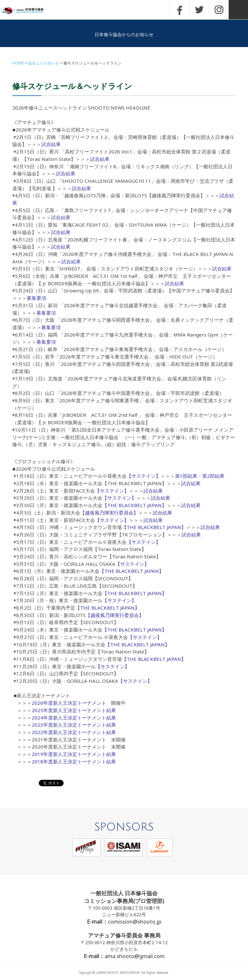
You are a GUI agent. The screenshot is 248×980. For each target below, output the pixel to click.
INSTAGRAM (219, 10)
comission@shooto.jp (135, 921)
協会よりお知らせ (44, 63)
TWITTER (199, 10)
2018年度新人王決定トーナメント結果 (74, 761)
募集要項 (36, 298)
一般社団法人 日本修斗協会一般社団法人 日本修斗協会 (27, 11)
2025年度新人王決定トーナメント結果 (74, 710)
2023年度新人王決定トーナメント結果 (74, 725)
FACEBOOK (180, 10)
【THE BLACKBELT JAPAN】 (134, 505)
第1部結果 (186, 476)
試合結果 (51, 144)
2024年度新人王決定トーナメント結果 (74, 718)
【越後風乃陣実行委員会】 (109, 513)
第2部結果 (213, 476)
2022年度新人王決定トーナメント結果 (74, 732)
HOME (18, 63)
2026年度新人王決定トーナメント (69, 703)
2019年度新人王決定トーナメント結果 (74, 754)
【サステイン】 (144, 476)
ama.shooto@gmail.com (135, 956)
